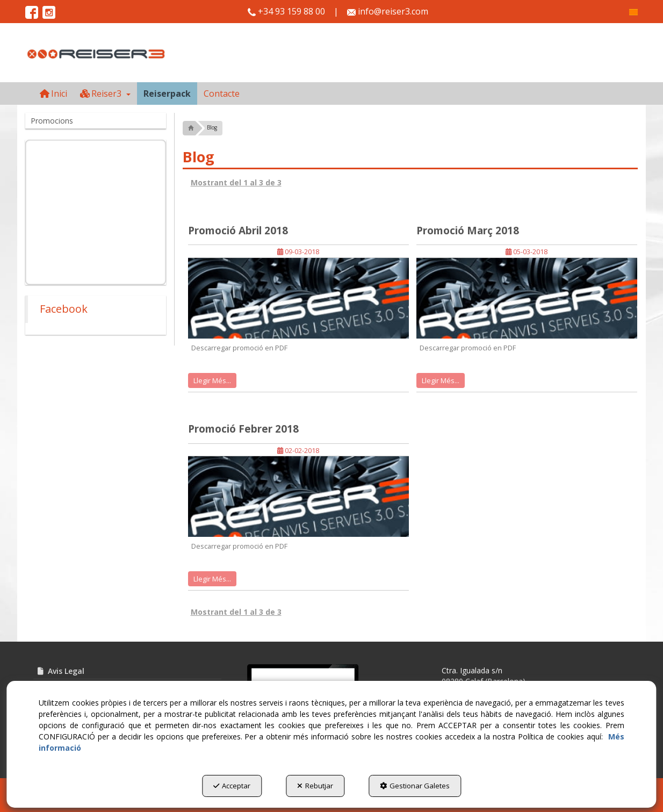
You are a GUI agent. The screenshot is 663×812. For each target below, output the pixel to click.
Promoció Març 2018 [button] (468, 231)
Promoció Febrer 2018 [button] (243, 429)
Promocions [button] (52, 121)
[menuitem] (633, 12)
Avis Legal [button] (60, 671)
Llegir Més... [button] (212, 380)
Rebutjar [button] (315, 786)
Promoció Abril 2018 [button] (238, 231)
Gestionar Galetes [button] (415, 786)
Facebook (64, 309)
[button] (633, 12)
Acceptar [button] (232, 786)
